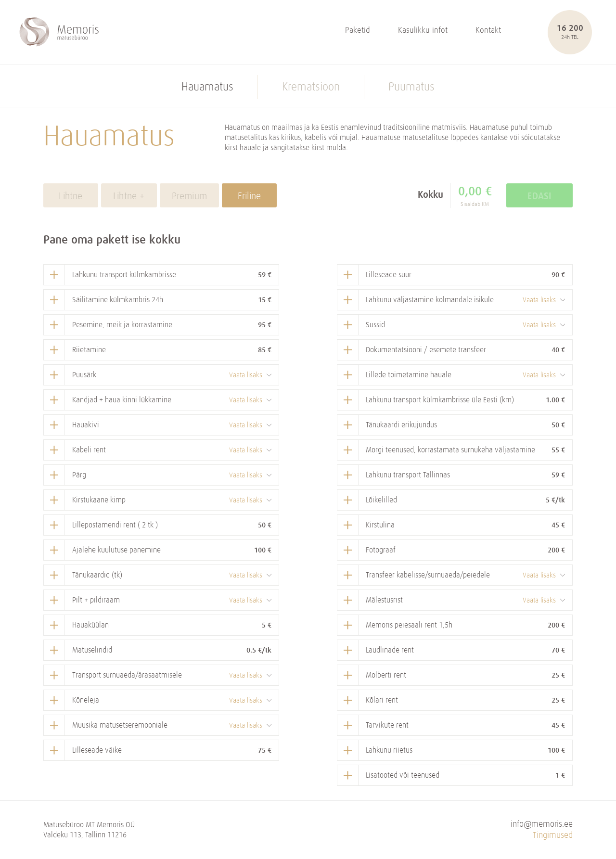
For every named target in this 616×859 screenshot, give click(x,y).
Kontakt (488, 31)
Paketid (358, 31)
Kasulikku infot (423, 31)
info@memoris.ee (542, 824)
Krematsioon (311, 87)
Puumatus (411, 87)
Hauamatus (207, 87)
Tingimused (553, 835)
